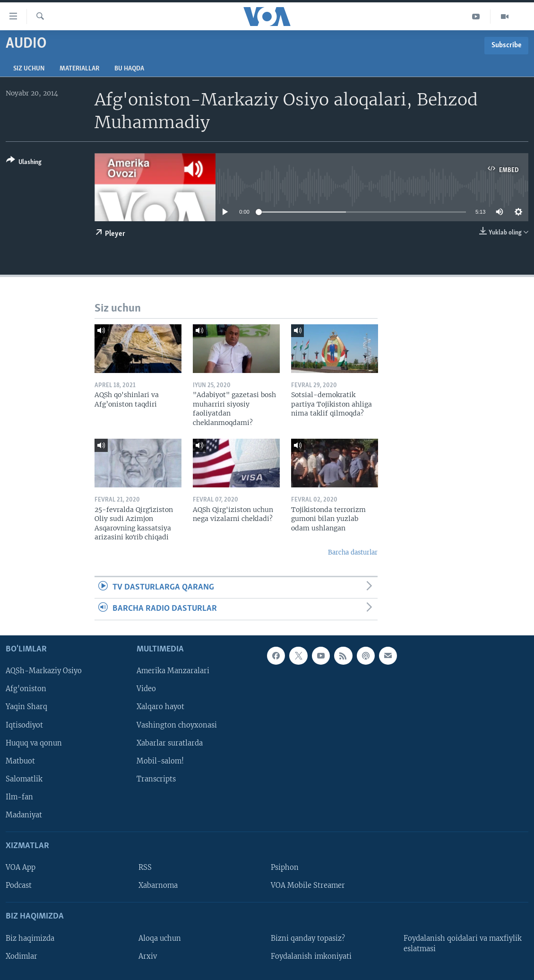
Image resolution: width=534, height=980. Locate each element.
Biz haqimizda (30, 938)
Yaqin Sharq (26, 707)
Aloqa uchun (160, 938)
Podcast (19, 885)
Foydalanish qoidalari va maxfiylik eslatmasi (463, 943)
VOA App (21, 867)
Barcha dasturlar (353, 552)
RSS (145, 867)
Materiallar (79, 69)
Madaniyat (24, 815)
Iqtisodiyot (24, 725)
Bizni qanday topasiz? (308, 938)
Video (146, 689)
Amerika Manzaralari (173, 671)
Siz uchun (29, 69)
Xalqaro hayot (160, 707)
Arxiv (148, 956)
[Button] (24, 163)
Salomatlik (24, 779)
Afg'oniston (26, 689)
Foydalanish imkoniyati (311, 956)
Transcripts (156, 779)
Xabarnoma (158, 885)
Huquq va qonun (34, 743)
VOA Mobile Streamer (308, 885)
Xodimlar (22, 956)
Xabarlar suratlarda (170, 743)
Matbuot (20, 761)
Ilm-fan (19, 797)
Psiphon (285, 867)
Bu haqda (129, 69)
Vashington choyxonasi (177, 725)
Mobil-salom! (160, 761)
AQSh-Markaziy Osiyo (44, 671)
